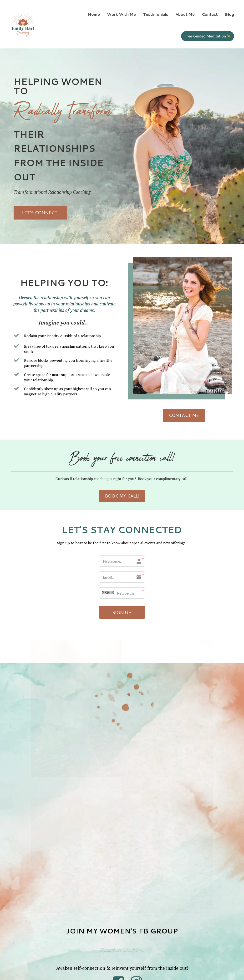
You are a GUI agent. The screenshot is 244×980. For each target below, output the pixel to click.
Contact (210, 14)
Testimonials (156, 14)
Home (94, 14)
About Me (185, 14)
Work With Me (121, 14)
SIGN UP (122, 612)
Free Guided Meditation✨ (208, 36)
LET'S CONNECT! (40, 213)
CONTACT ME (222, 415)
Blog (229, 14)
